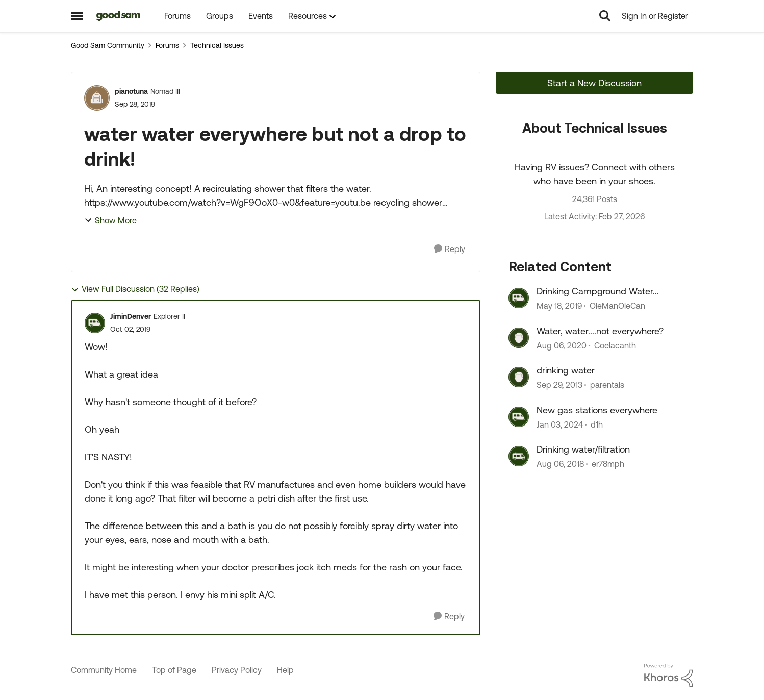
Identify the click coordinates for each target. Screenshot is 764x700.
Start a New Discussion (594, 83)
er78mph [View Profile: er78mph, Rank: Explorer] (608, 464)
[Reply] (450, 249)
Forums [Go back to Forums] (167, 45)
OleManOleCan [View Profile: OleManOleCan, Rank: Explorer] (617, 306)
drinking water (566, 370)
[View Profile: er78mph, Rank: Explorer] (519, 456)
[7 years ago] (559, 306)
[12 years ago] (559, 385)
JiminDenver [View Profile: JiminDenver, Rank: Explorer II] (131, 316)
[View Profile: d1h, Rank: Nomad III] (519, 417)
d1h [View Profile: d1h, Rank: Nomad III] (597, 424)
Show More (110, 220)
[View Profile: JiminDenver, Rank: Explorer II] (95, 323)
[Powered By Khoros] (669, 676)
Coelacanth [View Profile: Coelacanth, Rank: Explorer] (615, 345)
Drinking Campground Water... (598, 291)
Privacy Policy (237, 670)
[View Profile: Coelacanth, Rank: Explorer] (519, 338)
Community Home (104, 670)
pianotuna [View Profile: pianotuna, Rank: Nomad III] (131, 91)
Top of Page (174, 670)
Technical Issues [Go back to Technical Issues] (217, 45)
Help (285, 670)
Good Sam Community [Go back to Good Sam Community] (108, 45)
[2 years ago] (560, 424)
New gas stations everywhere (597, 410)
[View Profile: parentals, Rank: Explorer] (519, 377)
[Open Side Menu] (77, 16)
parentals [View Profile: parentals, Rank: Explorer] (607, 385)
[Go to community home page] (119, 16)
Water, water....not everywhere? (600, 331)
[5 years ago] (562, 345)
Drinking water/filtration (583, 449)
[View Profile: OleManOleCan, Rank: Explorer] (519, 298)
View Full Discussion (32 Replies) (135, 289)
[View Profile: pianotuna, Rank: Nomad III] (97, 98)
